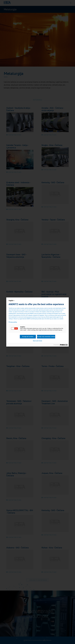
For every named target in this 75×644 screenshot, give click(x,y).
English (12, 301)
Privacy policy (13, 322)
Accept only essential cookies (46, 337)
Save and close (37, 341)
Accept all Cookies (28, 337)
